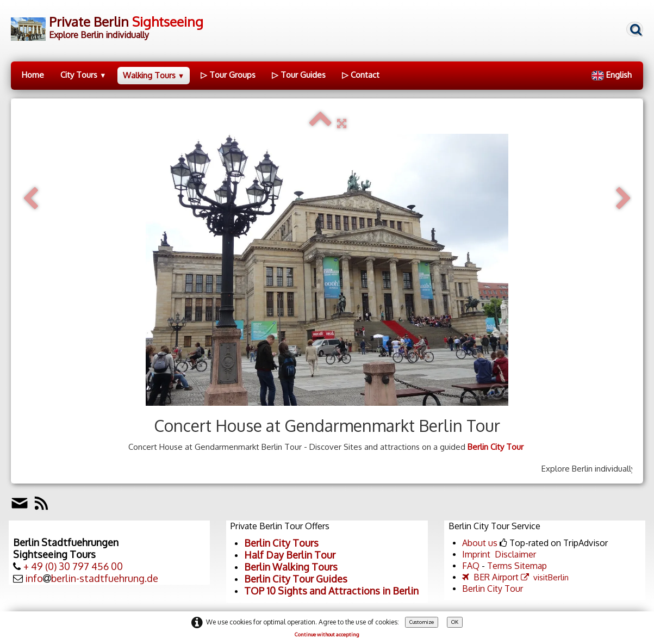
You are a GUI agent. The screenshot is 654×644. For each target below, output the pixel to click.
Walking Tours (154, 75)
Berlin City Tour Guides (296, 579)
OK (455, 622)
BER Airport (490, 577)
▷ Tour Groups (228, 75)
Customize (422, 622)
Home (33, 75)
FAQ (471, 566)
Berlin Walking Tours (291, 567)
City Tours (83, 75)
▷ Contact (361, 75)
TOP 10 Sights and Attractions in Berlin (331, 591)
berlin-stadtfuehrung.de (105, 578)
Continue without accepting (327, 634)
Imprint (476, 554)
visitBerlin (545, 577)
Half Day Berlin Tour (290, 555)
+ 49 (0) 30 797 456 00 (73, 566)
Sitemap (531, 566)
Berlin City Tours (281, 543)
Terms (500, 566)
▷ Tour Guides (299, 75)
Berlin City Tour (496, 447)
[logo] (107, 26)
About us (480, 543)
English (613, 75)
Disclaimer (515, 554)
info (34, 578)
